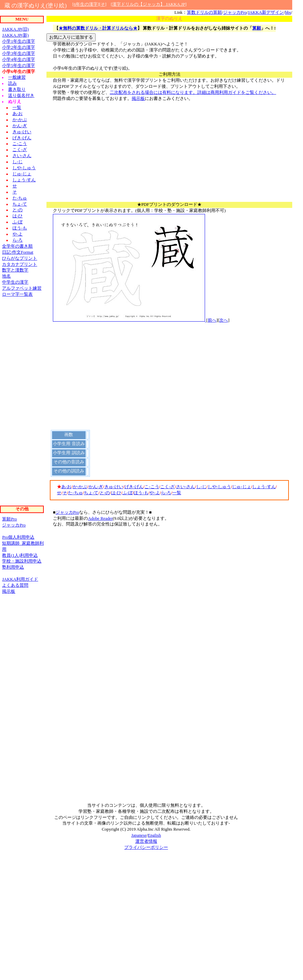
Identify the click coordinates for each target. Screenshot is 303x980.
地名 (6, 276)
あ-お (66, 487)
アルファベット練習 (22, 288)
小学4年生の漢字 (18, 60)
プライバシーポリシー (146, 847)
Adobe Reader (100, 518)
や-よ (155, 493)
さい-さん (186, 487)
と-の (105, 493)
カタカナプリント (20, 264)
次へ (224, 320)
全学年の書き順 (17, 246)
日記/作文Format (18, 252)
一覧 (177, 493)
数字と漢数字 (15, 270)
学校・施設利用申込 (22, 561)
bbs (288, 12)
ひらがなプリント (20, 258)
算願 (257, 28)
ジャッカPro (235, 12)
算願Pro (9, 519)
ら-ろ (166, 493)
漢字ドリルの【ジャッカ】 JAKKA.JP (148, 4)
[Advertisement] (169, 155)
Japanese (139, 835)
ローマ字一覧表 (17, 294)
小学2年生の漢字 (18, 47)
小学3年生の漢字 (18, 53)
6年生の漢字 (86, 4)
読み (12, 83)
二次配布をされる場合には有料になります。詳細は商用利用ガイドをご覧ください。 (193, 93)
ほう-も (141, 493)
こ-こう (152, 487)
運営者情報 (146, 841)
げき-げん (134, 487)
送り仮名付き (21, 96)
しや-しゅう (219, 487)
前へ (212, 320)
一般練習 (17, 77)
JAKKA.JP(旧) (15, 29)
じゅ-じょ (241, 487)
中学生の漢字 (15, 282)
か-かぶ (80, 487)
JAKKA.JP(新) (15, 35)
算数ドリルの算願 (204, 12)
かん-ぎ (96, 487)
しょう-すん (264, 487)
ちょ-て (91, 493)
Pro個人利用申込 (18, 537)
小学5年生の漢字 (18, 66)
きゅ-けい (114, 487)
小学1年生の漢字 (18, 41)
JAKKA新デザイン (266, 12)
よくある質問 (15, 585)
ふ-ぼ (128, 493)
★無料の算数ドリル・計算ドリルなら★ (98, 28)
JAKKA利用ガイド (20, 579)
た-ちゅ (75, 493)
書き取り (17, 89)
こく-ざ (167, 487)
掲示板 (138, 99)
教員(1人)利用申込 (20, 555)
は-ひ (116, 493)
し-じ (201, 487)
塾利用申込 (13, 567)
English (154, 835)
